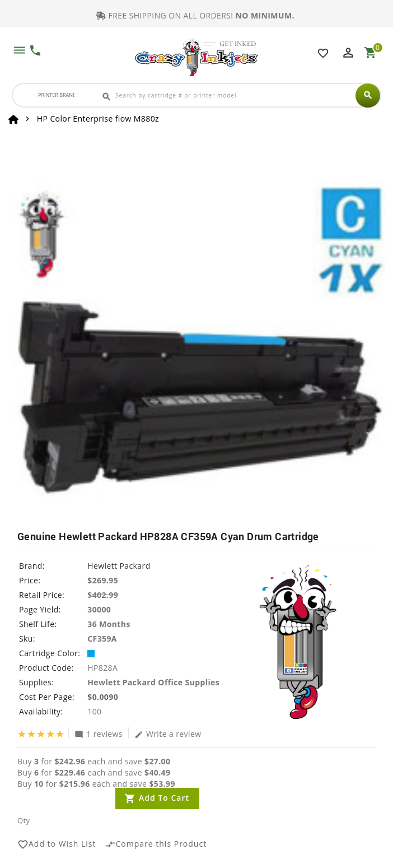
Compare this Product (156, 844)
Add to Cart (164, 798)
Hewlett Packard (119, 566)
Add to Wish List (57, 844)
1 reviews (99, 734)
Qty (24, 820)
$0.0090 (103, 697)
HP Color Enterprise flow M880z (98, 119)
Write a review (168, 734)
